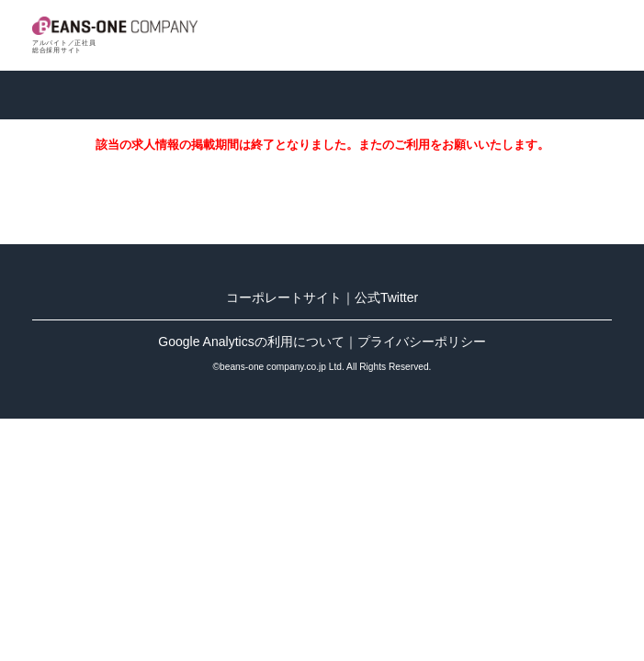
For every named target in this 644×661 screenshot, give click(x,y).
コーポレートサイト (284, 297)
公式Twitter (386, 297)
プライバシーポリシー (422, 342)
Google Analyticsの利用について (251, 342)
